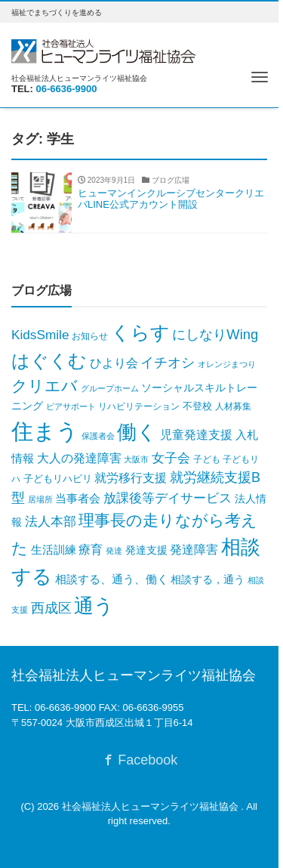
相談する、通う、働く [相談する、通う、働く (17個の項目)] (112, 579)
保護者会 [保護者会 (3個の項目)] (98, 436)
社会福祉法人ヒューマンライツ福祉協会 (152, 806)
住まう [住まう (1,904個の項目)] (45, 431)
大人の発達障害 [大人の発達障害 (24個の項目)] (79, 458)
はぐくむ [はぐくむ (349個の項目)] (49, 361)
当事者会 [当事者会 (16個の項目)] (78, 498)
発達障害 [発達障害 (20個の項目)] (194, 550)
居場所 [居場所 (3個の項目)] (40, 499)
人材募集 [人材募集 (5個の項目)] (233, 406)
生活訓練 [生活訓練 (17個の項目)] (54, 550)
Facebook (139, 760)
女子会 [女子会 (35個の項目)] (171, 458)
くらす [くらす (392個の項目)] (140, 333)
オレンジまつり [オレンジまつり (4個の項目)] (227, 364)
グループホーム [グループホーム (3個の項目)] (110, 388)
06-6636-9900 (67, 89)
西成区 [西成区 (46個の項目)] (51, 608)
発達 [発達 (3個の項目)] (114, 551)
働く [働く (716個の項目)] (137, 432)
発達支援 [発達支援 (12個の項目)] (146, 550)
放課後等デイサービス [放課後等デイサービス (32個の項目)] (168, 498)
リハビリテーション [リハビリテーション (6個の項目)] (139, 406)
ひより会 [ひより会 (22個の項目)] (114, 363)
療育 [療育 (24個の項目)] (91, 549)
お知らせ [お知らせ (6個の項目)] (90, 336)
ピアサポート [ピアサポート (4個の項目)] (71, 406)
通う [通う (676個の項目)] (94, 606)
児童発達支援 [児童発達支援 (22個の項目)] (196, 435)
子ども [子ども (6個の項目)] (207, 459)
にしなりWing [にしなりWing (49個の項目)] (215, 334)
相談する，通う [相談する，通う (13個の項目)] (208, 579)
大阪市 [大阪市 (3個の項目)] (136, 459)
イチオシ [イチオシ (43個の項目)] (168, 363)
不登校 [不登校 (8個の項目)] (197, 406)
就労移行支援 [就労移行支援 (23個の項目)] (131, 477)
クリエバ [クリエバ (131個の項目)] (45, 386)
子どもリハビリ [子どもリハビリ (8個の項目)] (58, 479)
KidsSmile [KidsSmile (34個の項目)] (40, 335)
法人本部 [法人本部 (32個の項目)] (51, 522)
